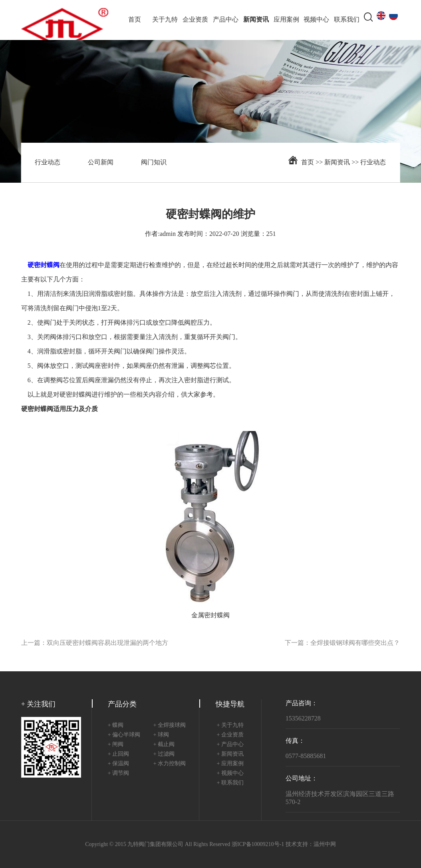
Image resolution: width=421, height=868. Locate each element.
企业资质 (195, 20)
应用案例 (286, 20)
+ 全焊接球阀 (170, 725)
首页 (135, 20)
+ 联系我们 (230, 783)
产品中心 (226, 20)
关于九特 (165, 20)
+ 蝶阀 (116, 725)
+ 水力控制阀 (170, 764)
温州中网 (325, 845)
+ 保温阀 (118, 764)
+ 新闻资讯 (230, 754)
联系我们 (347, 20)
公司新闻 (101, 163)
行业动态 (48, 163)
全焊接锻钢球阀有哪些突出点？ (355, 643)
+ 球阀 (161, 735)
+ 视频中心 (230, 773)
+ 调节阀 (118, 773)
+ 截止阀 (164, 745)
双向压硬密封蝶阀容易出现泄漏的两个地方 (107, 643)
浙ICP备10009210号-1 (258, 845)
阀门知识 (154, 163)
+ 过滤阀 (164, 754)
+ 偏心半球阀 (124, 735)
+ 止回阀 (118, 754)
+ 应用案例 (230, 764)
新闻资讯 (256, 20)
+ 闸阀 (116, 745)
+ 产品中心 (230, 745)
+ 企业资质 (230, 735)
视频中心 (316, 20)
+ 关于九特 (230, 725)
